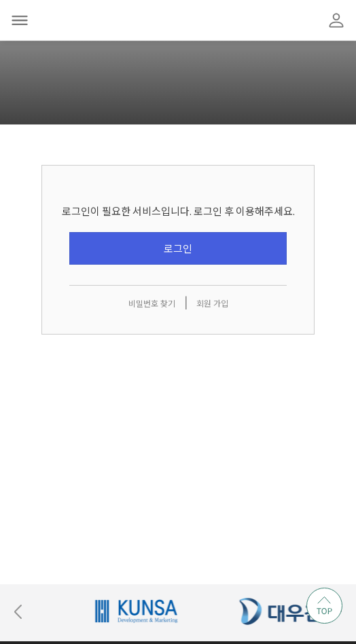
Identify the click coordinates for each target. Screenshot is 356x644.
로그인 (178, 249)
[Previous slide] (18, 611)
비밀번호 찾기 (152, 304)
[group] (170, 611)
